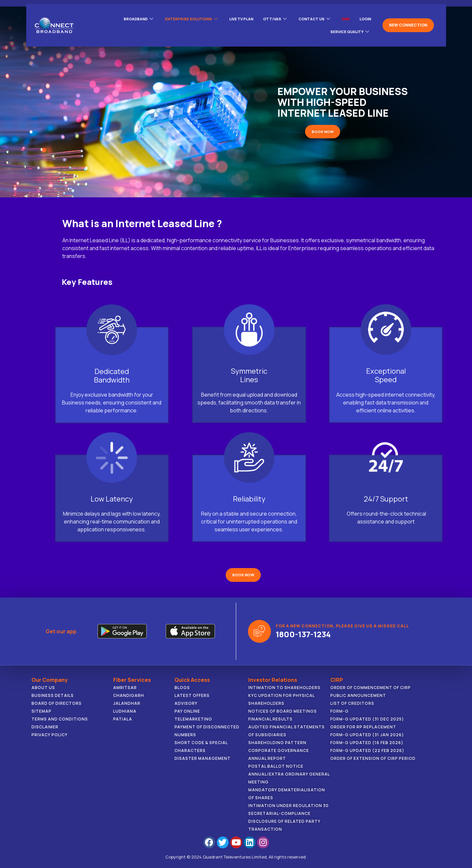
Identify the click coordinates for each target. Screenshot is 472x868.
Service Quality (348, 25)
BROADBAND (125, 17)
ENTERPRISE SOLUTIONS (181, 17)
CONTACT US (310, 17)
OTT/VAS (269, 17)
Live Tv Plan (234, 17)
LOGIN (364, 17)
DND (344, 17)
